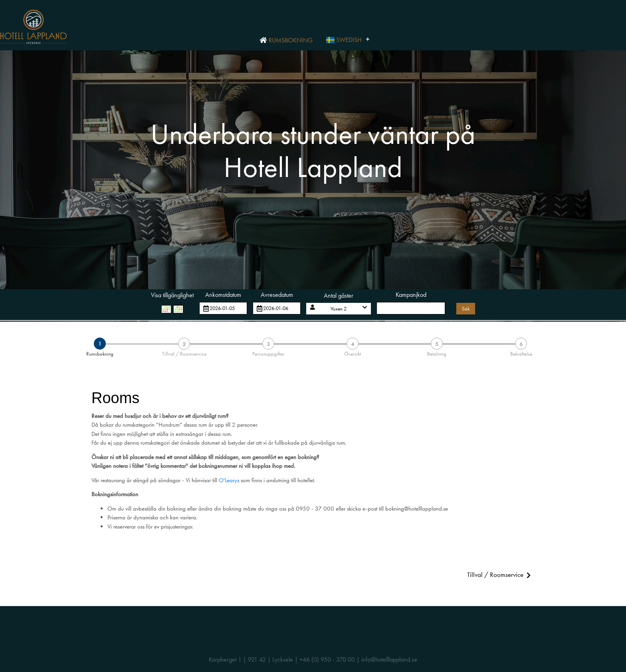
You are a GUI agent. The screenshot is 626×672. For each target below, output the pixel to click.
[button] (339, 309)
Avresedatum (277, 295)
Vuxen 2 (339, 309)
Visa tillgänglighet (172, 295)
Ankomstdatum (223, 295)
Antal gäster (339, 295)
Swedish (344, 40)
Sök (466, 309)
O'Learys (229, 480)
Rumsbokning (286, 40)
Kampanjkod (411, 295)
